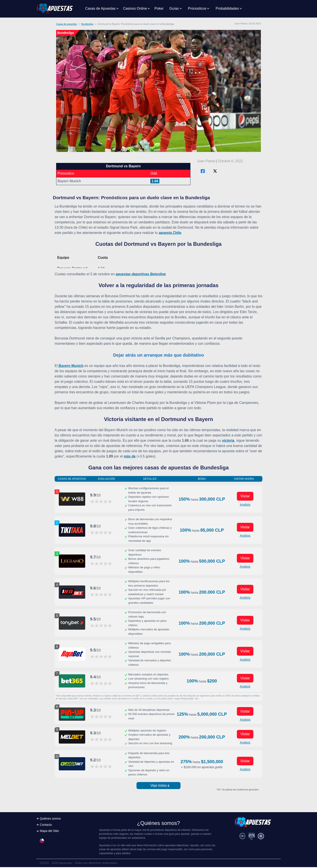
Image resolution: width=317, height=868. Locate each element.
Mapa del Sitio (50, 832)
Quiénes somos (51, 819)
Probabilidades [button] (227, 8)
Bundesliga (87, 24)
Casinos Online (135, 8)
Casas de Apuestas (100, 8)
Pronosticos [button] (197, 8)
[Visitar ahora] (72, 499)
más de (130, 456)
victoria (228, 440)
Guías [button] (174, 8)
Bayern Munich (71, 366)
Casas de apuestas (66, 24)
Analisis (245, 505)
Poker (159, 8)
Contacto (46, 826)
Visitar (245, 496)
